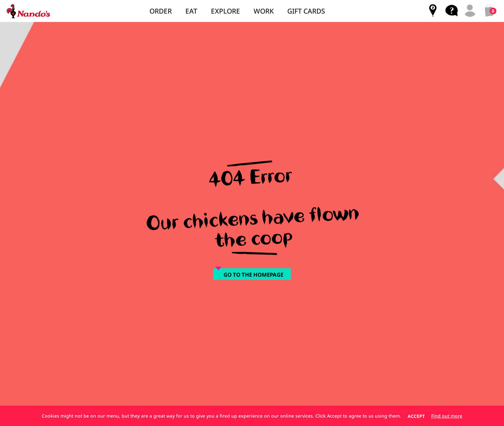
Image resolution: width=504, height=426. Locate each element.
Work (264, 11)
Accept (416, 416)
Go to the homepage (253, 275)
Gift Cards (306, 11)
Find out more (447, 416)
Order (161, 11)
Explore (225, 11)
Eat (191, 11)
